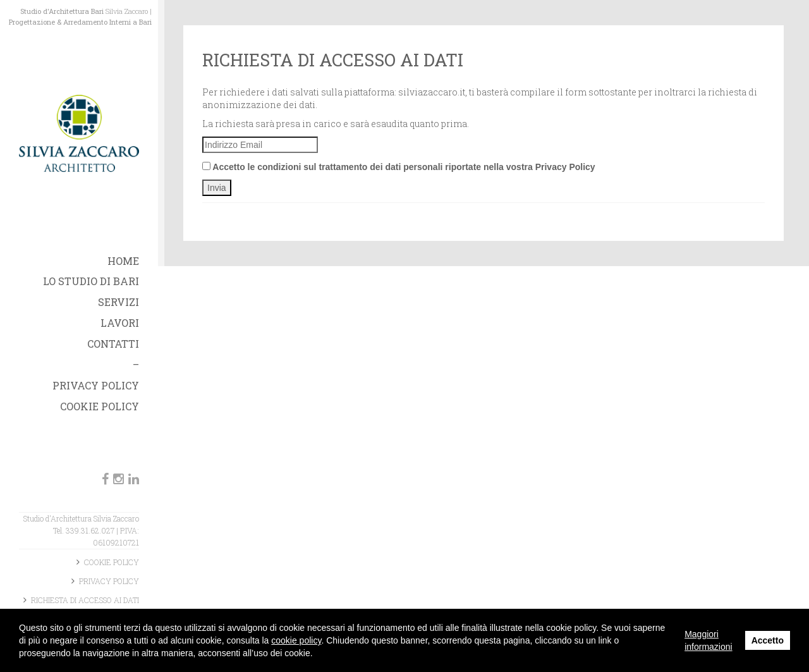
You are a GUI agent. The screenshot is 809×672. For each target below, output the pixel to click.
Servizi (119, 302)
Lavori (120, 323)
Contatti (113, 344)
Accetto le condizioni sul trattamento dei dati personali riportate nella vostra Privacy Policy (399, 167)
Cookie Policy (100, 406)
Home (123, 261)
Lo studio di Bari (91, 281)
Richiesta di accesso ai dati (85, 600)
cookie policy (296, 640)
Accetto (768, 640)
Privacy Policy (96, 385)
